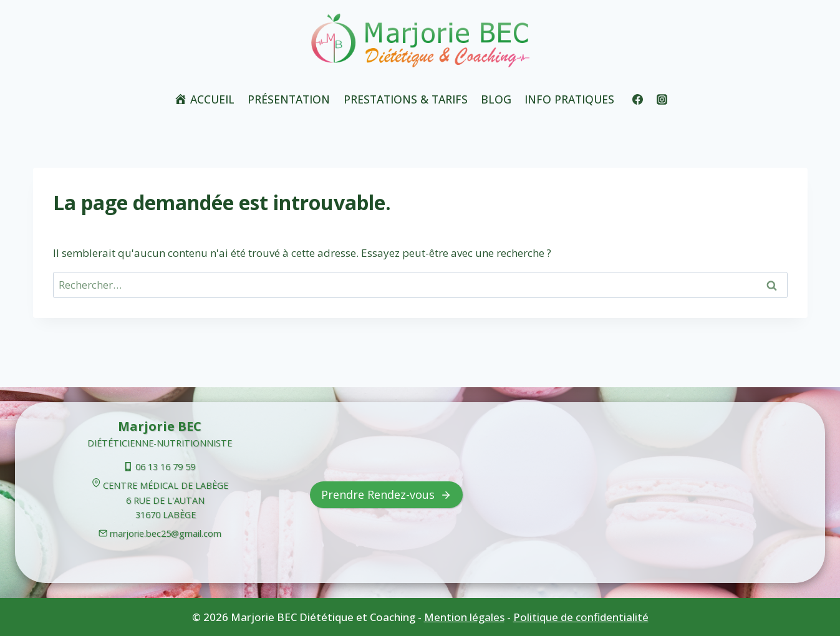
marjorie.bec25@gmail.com (166, 533)
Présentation (289, 99)
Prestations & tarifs (406, 99)
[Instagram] (662, 99)
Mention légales (464, 617)
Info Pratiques (569, 99)
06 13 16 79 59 (165, 467)
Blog (496, 99)
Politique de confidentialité (581, 617)
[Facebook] (637, 99)
